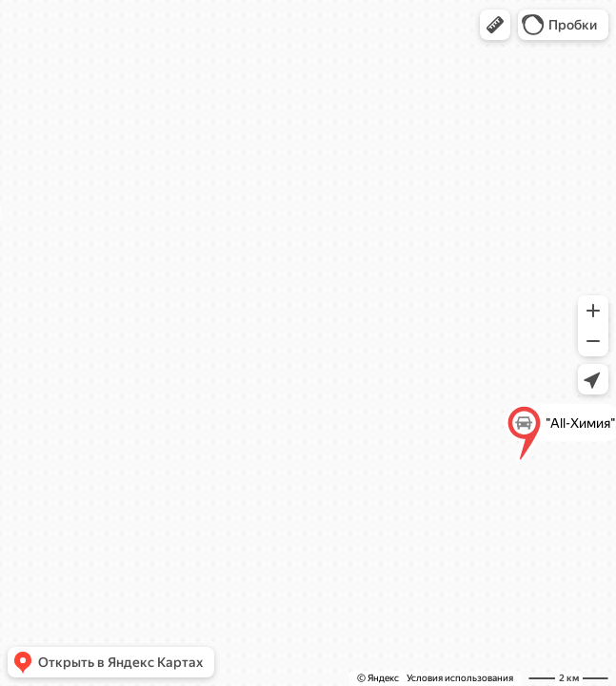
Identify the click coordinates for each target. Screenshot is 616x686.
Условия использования (460, 678)
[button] (495, 25)
